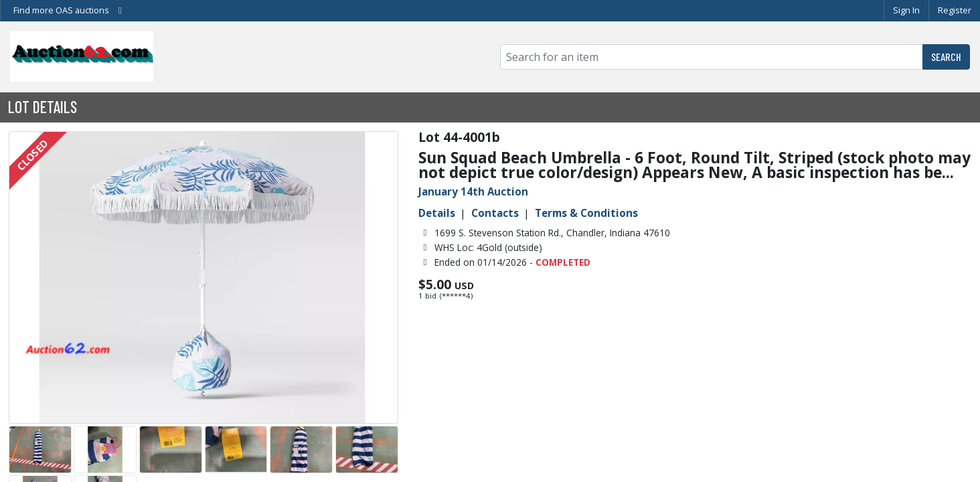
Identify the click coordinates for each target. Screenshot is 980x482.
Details (437, 213)
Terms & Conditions (586, 213)
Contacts (495, 213)
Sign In (906, 10)
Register (955, 10)
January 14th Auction (473, 191)
